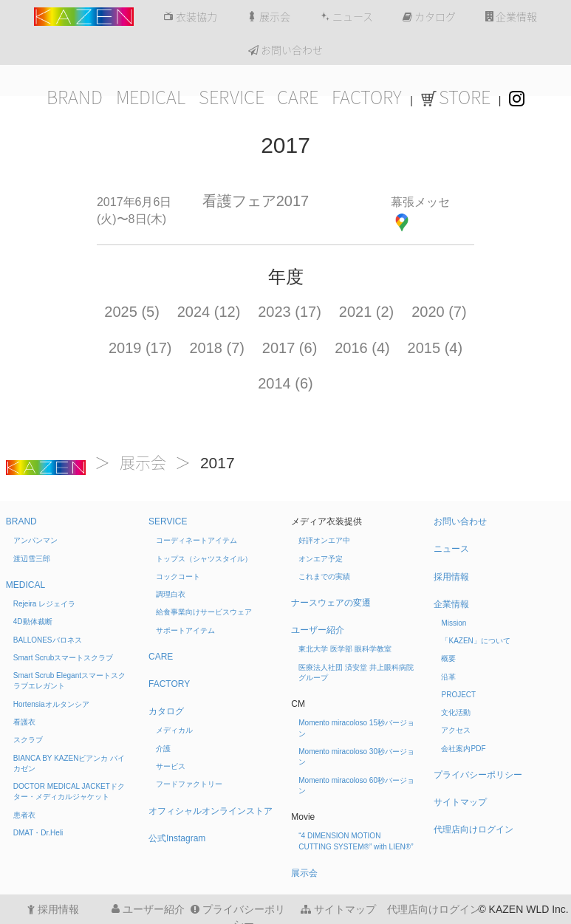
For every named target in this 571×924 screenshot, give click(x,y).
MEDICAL (151, 97)
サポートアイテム (185, 630)
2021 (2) (367, 312)
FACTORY (367, 97)
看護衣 (24, 722)
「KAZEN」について (475, 641)
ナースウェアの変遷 (331, 603)
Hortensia (51, 704)
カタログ (429, 17)
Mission (454, 623)
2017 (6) (290, 348)
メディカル (174, 730)
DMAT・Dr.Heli (38, 833)
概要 (448, 658)
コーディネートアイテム (196, 540)
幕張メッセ (420, 202)
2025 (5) (132, 312)
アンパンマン (35, 540)
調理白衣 (171, 594)
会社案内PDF (463, 749)
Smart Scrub (64, 658)
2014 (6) (285, 383)
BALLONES (48, 640)
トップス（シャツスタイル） (204, 559)
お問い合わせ (285, 50)
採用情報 (451, 577)
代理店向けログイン (473, 829)
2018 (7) (217, 348)
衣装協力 (190, 17)
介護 (163, 749)
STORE (456, 97)
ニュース (346, 17)
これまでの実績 (324, 576)
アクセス (456, 730)
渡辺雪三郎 (32, 559)
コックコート (178, 576)
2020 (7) (439, 312)
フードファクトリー (189, 784)
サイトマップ (460, 802)
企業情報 (511, 17)
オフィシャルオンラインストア (211, 811)
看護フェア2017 (256, 201)
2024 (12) (209, 312)
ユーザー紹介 (318, 630)
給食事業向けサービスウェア (204, 612)
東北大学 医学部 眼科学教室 (345, 649)
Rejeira (44, 604)
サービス (171, 766)
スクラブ (28, 740)
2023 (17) (290, 312)
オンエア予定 (321, 559)
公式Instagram (177, 838)
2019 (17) (140, 348)
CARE (298, 97)
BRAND (75, 97)
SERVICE (232, 97)
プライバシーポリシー (478, 775)
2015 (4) (435, 348)
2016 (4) (362, 348)
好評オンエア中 (324, 540)
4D (33, 622)
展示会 (269, 17)
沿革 (448, 677)
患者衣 (24, 815)
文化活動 (456, 712)
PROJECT (458, 695)
